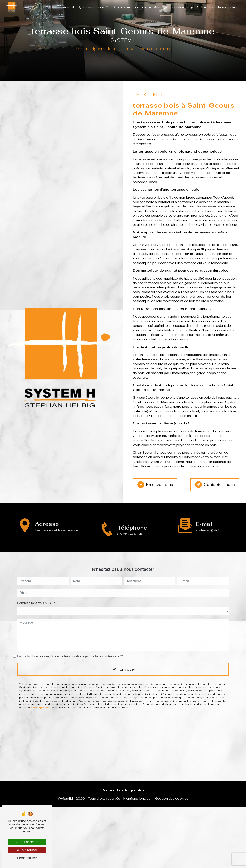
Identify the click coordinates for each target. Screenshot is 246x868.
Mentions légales (137, 798)
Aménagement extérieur (171, 7)
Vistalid (67, 798)
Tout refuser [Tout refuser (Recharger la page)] (27, 850)
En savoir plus (156, 484)
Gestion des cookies (172, 798)
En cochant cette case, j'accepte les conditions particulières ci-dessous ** (70, 643)
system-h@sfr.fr (208, 517)
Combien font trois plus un (36, 590)
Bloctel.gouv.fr (40, 695)
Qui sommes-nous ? (93, 7)
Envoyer (128, 656)
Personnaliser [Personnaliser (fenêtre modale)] (27, 858)
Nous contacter (229, 7)
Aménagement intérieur (130, 7)
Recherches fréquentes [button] (123, 790)
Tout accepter (27, 842)
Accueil (68, 7)
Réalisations (204, 7)
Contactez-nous (214, 484)
